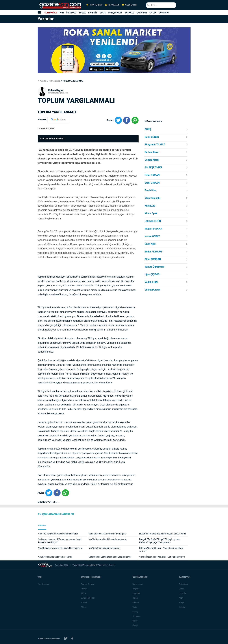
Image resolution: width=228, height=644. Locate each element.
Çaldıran (136, 593)
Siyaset (84, 589)
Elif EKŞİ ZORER (153, 168)
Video (182, 589)
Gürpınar (137, 616)
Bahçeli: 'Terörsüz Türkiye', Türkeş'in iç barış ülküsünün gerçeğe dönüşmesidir (160, 541)
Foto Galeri (184, 584)
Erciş (135, 607)
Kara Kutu (150, 206)
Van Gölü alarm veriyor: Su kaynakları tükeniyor (60, 548)
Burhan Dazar (152, 152)
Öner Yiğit (150, 244)
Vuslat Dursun (152, 290)
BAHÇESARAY (115, 13)
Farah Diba (150, 190)
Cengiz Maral (152, 160)
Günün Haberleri (88, 598)
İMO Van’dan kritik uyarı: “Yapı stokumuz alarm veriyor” (161, 550)
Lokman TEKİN (153, 221)
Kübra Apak (151, 213)
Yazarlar (43, 81)
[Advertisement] (18, 63)
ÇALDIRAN (142, 13)
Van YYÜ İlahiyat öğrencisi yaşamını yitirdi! (58, 534)
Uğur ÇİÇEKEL (152, 274)
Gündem (42, 526)
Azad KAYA (92, 565)
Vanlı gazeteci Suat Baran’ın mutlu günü (107, 534)
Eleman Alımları (88, 584)
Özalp (135, 625)
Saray (135, 621)
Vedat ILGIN (151, 282)
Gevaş (135, 612)
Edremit (136, 602)
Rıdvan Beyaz (54, 81)
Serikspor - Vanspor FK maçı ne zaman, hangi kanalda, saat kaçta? (60, 541)
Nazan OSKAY (152, 236)
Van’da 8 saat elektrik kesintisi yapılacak (108, 539)
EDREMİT (93, 13)
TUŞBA (82, 13)
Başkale (136, 589)
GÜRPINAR (164, 13)
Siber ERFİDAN (153, 259)
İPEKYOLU (71, 13)
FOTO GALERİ (112, 5)
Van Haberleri (44, 584)
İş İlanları (183, 593)
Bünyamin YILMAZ (155, 145)
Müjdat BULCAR (153, 229)
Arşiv (181, 598)
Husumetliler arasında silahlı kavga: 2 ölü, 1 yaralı (163, 534)
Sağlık (83, 593)
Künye (182, 602)
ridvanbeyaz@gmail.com (58, 93)
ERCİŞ (103, 13)
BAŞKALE (129, 13)
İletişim (182, 607)
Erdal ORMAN (152, 175)
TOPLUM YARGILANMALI (73, 81)
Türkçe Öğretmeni (154, 267)
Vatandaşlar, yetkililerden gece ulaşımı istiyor (110, 557)
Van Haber (53, 502)
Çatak (135, 598)
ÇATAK (153, 13)
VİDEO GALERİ (130, 5)
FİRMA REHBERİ (94, 5)
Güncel (84, 602)
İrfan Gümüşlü (152, 198)
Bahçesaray (138, 584)
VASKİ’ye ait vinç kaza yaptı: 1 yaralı (55, 557)
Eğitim (84, 607)
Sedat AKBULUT (153, 252)
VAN (62, 13)
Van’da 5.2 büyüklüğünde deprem (104, 548)
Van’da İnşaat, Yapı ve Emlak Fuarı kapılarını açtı (162, 557)
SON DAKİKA (51, 13)
